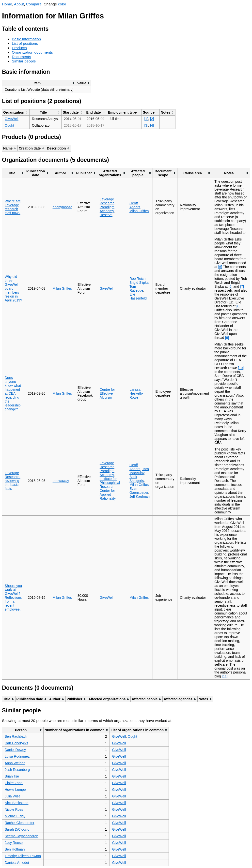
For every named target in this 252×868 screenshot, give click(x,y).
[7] (242, 286)
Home (7, 4)
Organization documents (32, 52)
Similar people (24, 61)
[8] (238, 306)
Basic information (26, 39)
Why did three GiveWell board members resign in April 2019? (13, 288)
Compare (34, 4)
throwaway (61, 481)
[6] (231, 286)
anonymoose (63, 207)
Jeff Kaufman (140, 496)
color (62, 4)
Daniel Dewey (15, 750)
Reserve (106, 215)
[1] (146, 119)
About (19, 4)
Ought (9, 125)
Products (19, 48)
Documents (21, 57)
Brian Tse (12, 776)
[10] (241, 368)
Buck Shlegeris (137, 479)
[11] (225, 676)
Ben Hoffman (15, 849)
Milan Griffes (139, 211)
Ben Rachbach (16, 736)
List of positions (25, 43)
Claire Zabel (14, 783)
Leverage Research (107, 201)
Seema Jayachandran (21, 836)
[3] (146, 125)
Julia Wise (13, 796)
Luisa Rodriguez (17, 756)
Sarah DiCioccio (17, 829)
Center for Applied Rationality (108, 494)
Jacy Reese (14, 843)
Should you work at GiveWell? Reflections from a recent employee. (13, 598)
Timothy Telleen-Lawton (23, 856)
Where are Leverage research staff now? (13, 207)
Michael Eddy (15, 816)
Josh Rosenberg (17, 770)
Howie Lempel (16, 790)
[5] (220, 267)
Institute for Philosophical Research (110, 483)
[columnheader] (39, 83)
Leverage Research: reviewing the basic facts (13, 481)
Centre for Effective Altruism (107, 393)
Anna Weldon (15, 763)
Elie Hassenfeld (138, 296)
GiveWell (12, 119)
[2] (152, 119)
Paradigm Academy (107, 209)
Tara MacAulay (139, 471)
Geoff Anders (135, 205)
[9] (227, 338)
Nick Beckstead (16, 803)
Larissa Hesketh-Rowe (136, 393)
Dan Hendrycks (16, 743)
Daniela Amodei (17, 863)
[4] (152, 125)
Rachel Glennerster (20, 823)
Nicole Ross (14, 809)
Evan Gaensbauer (139, 491)
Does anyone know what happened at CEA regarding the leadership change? (13, 393)
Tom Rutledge (136, 288)
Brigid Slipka (139, 283)
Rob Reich (137, 279)
